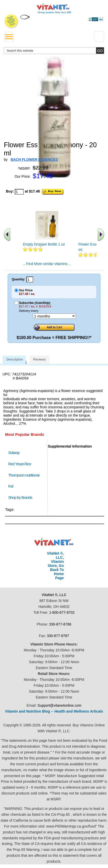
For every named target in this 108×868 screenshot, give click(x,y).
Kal (11, 486)
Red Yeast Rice (20, 464)
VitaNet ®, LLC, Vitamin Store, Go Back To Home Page (55, 566)
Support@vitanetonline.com (59, 705)
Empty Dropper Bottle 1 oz (44, 244)
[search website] (54, 51)
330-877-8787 (58, 636)
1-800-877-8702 (62, 612)
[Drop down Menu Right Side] (99, 36)
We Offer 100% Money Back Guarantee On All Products (11, 22)
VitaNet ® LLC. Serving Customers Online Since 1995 (54, 8)
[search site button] (100, 51)
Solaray (14, 453)
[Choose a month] (54, 316)
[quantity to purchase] (19, 192)
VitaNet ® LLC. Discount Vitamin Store (54, 542)
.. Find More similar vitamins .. (47, 264)
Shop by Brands (21, 497)
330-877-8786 (60, 624)
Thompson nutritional (24, 475)
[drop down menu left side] (9, 37)
